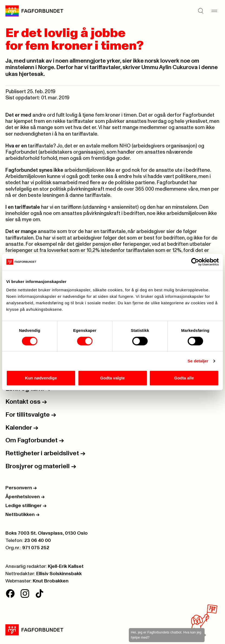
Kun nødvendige (41, 378)
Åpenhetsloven (25, 497)
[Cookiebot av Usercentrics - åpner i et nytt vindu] (195, 262)
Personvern (21, 488)
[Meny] (214, 11)
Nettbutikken (22, 515)
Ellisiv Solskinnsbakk (59, 574)
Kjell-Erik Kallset (66, 567)
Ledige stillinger (26, 506)
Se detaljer (198, 361)
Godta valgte (113, 378)
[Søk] (201, 11)
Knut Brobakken (51, 581)
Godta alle (184, 378)
